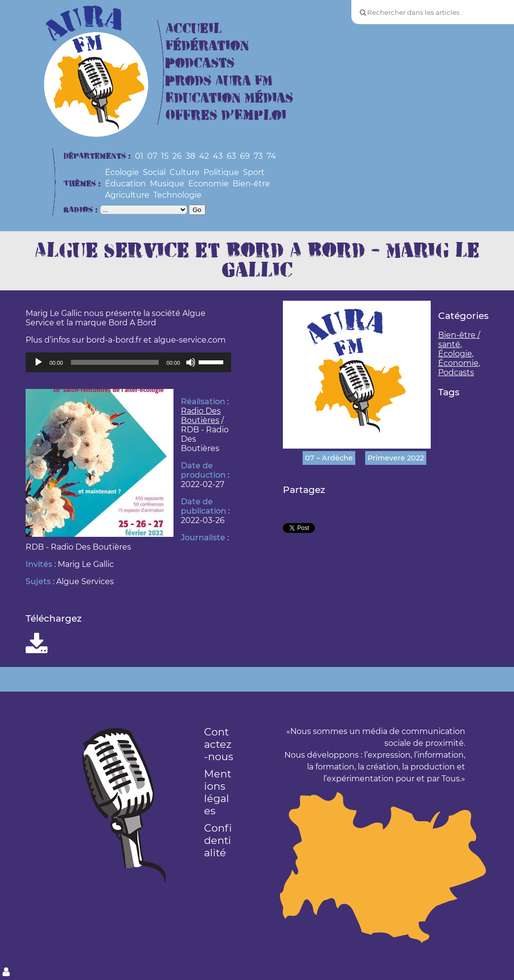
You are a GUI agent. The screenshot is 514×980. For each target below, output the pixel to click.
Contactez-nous (219, 744)
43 (218, 156)
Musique (167, 184)
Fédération (207, 46)
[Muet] (191, 362)
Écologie (122, 172)
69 (245, 156)
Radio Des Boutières (201, 416)
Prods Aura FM (219, 81)
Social (154, 172)
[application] (128, 362)
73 (258, 156)
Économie (458, 363)
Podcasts (200, 63)
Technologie (177, 195)
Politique (221, 172)
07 (152, 156)
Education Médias (229, 98)
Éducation (125, 184)
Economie (208, 184)
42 (204, 156)
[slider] (115, 362)
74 (271, 156)
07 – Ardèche (329, 458)
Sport (254, 172)
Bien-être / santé (459, 340)
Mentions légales (218, 792)
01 (139, 156)
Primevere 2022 (396, 458)
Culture (185, 172)
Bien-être (251, 184)
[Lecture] (38, 362)
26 (177, 156)
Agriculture (127, 195)
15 (165, 156)
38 (190, 156)
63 (231, 156)
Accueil (194, 29)
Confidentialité (218, 840)
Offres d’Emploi (226, 116)
